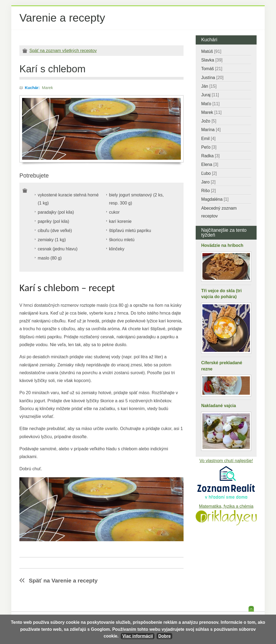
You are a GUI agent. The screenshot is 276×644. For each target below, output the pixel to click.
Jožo (209, 121)
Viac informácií (138, 636)
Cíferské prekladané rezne (222, 366)
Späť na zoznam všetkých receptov (63, 51)
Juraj (210, 95)
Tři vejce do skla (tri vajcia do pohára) (221, 294)
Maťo (210, 104)
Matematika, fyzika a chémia (226, 506)
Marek (48, 88)
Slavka (212, 60)
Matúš (211, 51)
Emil (208, 139)
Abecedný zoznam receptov (219, 212)
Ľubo (209, 173)
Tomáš (212, 69)
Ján (209, 86)
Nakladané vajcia (218, 406)
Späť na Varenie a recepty (63, 580)
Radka (210, 156)
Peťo (209, 147)
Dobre (164, 636)
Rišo (208, 191)
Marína (211, 130)
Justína (212, 78)
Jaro (208, 182)
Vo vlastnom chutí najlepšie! (226, 461)
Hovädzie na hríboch (222, 245)
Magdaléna (215, 199)
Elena (210, 164)
